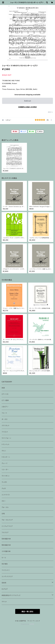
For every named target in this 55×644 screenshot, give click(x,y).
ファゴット (5, 432)
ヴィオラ (4, 482)
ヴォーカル (5, 507)
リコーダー (5, 470)
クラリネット (6, 426)
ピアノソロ (5, 394)
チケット (4, 602)
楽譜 (3, 388)
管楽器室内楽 (6, 545)
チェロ (4, 488)
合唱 (3, 514)
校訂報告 (5, 564)
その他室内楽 (6, 551)
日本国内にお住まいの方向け (28, 107)
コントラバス (6, 495)
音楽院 (4, 583)
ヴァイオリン (6, 476)
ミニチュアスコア (7, 526)
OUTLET (5, 589)
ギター (4, 501)
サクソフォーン (6, 438)
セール (4, 558)
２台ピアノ (5, 407)
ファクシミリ (6, 570)
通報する (50, 112)
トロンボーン (6, 457)
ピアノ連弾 (5, 400)
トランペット (6, 444)
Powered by (28, 624)
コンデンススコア (7, 576)
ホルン (4, 451)
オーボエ (5, 419)
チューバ (4, 463)
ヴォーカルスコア (7, 520)
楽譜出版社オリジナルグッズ (11, 595)
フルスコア (5, 532)
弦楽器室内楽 (6, 539)
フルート (4, 413)
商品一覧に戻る (28, 612)
